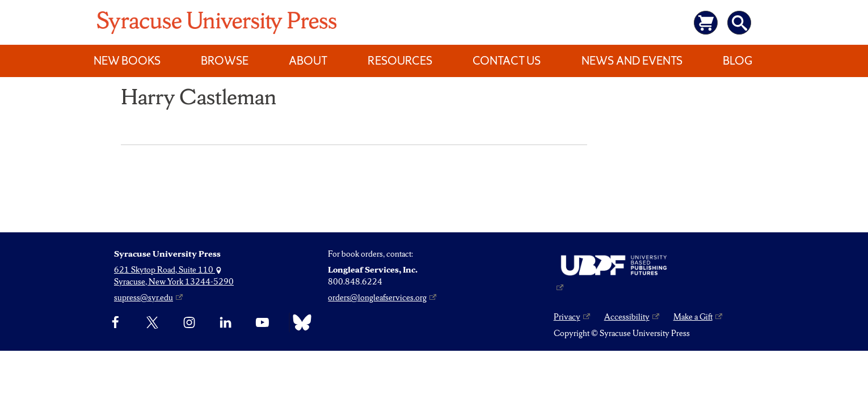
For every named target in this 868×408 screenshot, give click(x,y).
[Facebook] (115, 322)
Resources (400, 61)
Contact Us (507, 61)
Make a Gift (693, 317)
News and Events (632, 61)
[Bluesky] (299, 322)
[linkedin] (226, 322)
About (308, 61)
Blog (738, 61)
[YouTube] (262, 322)
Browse (225, 61)
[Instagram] (189, 322)
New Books (127, 61)
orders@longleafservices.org (377, 297)
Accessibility (627, 317)
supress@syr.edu (144, 297)
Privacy (567, 317)
